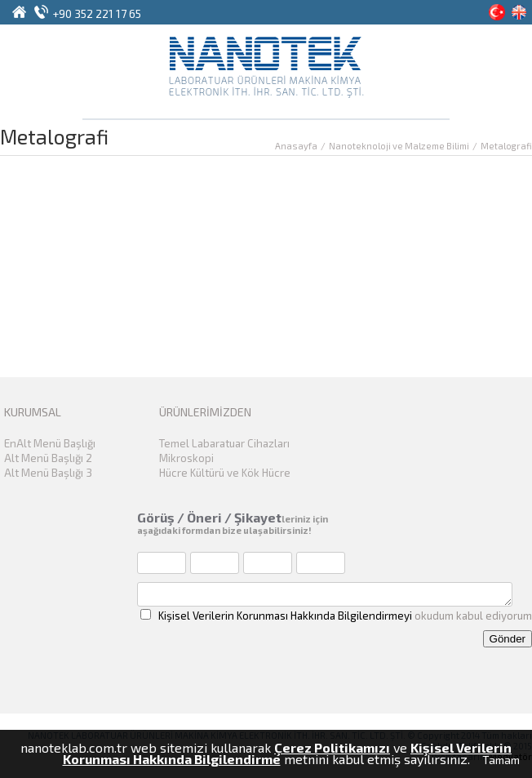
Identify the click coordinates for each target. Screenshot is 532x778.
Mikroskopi (186, 458)
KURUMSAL (33, 412)
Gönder (508, 639)
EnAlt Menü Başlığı (50, 443)
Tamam (501, 760)
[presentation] (370, 651)
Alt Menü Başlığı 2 (48, 458)
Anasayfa (296, 146)
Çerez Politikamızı (332, 747)
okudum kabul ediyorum (336, 616)
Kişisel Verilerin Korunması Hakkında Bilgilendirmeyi (285, 616)
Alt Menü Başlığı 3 (48, 473)
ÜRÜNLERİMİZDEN (205, 412)
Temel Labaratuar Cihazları (224, 443)
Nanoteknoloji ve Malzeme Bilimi (399, 146)
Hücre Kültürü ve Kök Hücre (225, 473)
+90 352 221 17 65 (97, 13)
